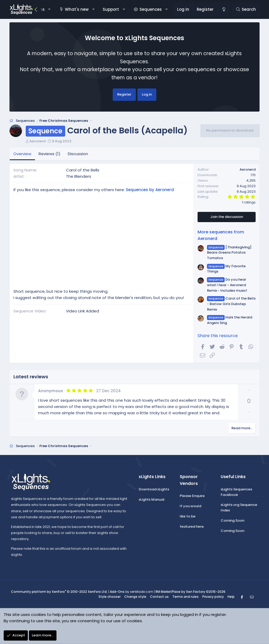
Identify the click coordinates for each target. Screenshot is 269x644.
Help (231, 597)
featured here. (192, 527)
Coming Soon (232, 521)
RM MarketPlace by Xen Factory (190, 592)
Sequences (151, 9)
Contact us (159, 597)
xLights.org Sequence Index (239, 508)
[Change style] (224, 9)
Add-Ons (117, 592)
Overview (22, 154)
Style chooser (110, 597)
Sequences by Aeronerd (150, 190)
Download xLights (154, 490)
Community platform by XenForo (59, 592)
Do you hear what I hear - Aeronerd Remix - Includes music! (227, 286)
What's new (77, 9)
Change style (135, 597)
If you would (190, 507)
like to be (188, 517)
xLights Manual (152, 500)
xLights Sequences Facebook (236, 493)
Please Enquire (192, 496)
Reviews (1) (50, 154)
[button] (49, 9)
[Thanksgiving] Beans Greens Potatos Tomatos (229, 253)
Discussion (78, 154)
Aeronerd (37, 141)
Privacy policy (213, 597)
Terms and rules (185, 597)
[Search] (246, 9)
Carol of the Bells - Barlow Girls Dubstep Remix (231, 304)
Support (111, 9)
